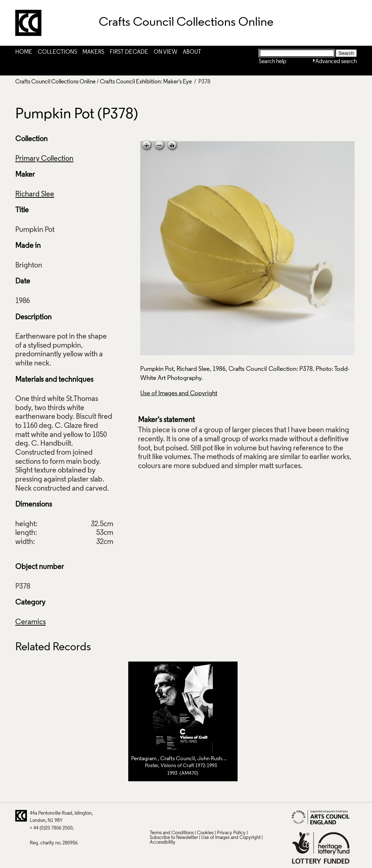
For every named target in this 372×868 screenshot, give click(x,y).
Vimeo (211, 816)
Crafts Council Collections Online (55, 82)
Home (24, 52)
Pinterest (169, 816)
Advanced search (336, 62)
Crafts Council (177, 759)
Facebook (183, 816)
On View (165, 52)
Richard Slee (35, 195)
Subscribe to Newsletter (174, 838)
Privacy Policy (231, 833)
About (192, 52)
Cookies (205, 833)
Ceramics (31, 622)
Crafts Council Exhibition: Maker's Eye (146, 82)
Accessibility (163, 842)
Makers (93, 52)
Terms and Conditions (172, 833)
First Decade (129, 52)
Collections (57, 52)
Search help (272, 62)
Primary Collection (44, 159)
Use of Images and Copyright (179, 394)
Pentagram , (146, 759)
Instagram (226, 816)
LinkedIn (197, 816)
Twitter (155, 816)
